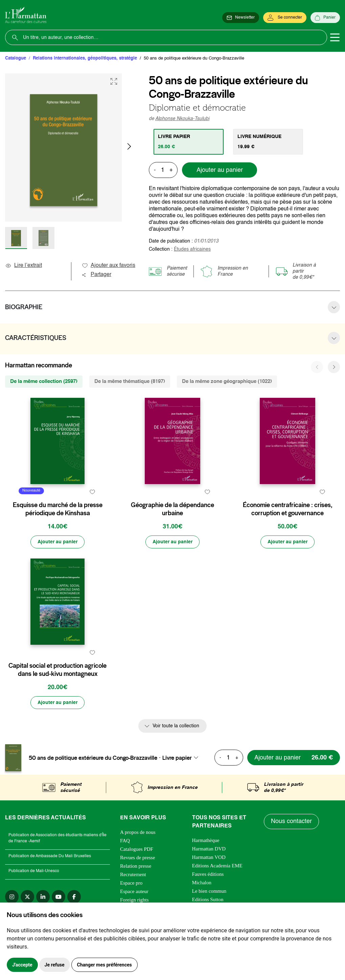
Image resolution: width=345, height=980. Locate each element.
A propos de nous (138, 832)
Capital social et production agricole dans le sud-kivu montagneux (57, 670)
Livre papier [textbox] (177, 758)
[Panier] (325, 18)
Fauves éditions (208, 874)
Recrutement (133, 874)
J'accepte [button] (22, 965)
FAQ (125, 841)
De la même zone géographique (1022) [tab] (227, 381)
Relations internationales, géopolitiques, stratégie (85, 58)
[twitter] (27, 897)
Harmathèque (206, 840)
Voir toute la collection (176, 726)
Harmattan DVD (209, 849)
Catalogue (16, 58)
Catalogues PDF (137, 849)
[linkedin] (43, 897)
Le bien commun (209, 891)
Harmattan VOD (209, 857)
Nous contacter (291, 821)
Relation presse (136, 866)
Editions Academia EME (217, 866)
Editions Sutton (208, 899)
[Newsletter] (241, 18)
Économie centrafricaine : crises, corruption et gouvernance (287, 509)
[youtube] (59, 897)
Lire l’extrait (24, 266)
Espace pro (131, 883)
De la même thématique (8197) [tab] (130, 381)
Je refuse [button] (55, 965)
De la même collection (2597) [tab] (44, 381)
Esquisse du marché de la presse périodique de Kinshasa (58, 509)
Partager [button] (96, 275)
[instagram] (12, 897)
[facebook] (74, 897)
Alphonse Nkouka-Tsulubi (182, 119)
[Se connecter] (285, 18)
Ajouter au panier (220, 170)
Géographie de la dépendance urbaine (172, 509)
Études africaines (192, 249)
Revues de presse (137, 858)
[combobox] (182, 758)
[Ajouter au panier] (57, 542)
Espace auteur (134, 891)
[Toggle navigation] (335, 38)
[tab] (189, 142)
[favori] (92, 492)
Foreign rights (134, 900)
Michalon (202, 883)
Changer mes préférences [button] (105, 965)
